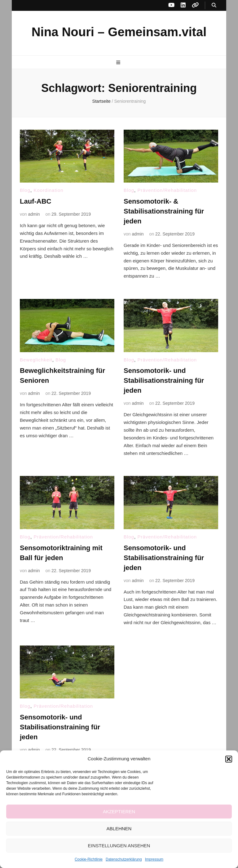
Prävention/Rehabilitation (167, 190)
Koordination (48, 190)
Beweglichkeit (36, 360)
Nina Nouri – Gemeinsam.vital (119, 32)
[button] (229, 759)
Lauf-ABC (35, 201)
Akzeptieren (119, 812)
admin (34, 214)
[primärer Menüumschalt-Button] (119, 63)
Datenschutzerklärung (124, 859)
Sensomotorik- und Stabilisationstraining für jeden (164, 380)
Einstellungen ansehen (119, 846)
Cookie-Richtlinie (89, 859)
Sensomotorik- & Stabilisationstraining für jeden (164, 211)
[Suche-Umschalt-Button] (214, 5)
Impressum (154, 859)
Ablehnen (119, 829)
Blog (25, 190)
